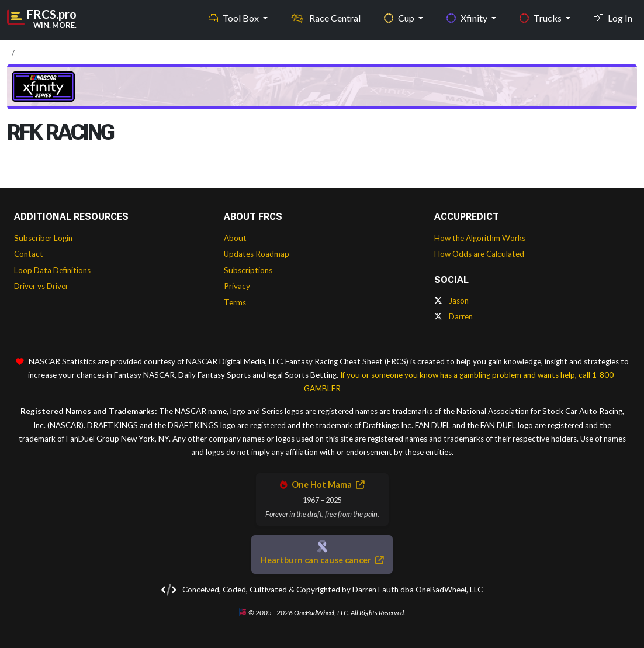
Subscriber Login (43, 238)
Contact (29, 254)
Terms (235, 302)
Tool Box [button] (235, 18)
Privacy (237, 286)
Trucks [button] (541, 18)
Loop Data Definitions (52, 270)
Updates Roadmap (257, 254)
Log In (613, 18)
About (235, 238)
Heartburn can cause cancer (322, 560)
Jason (451, 301)
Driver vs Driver (41, 286)
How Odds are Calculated (479, 254)
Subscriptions (248, 270)
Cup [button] (400, 18)
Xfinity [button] (468, 18)
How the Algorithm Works (480, 238)
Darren (453, 316)
